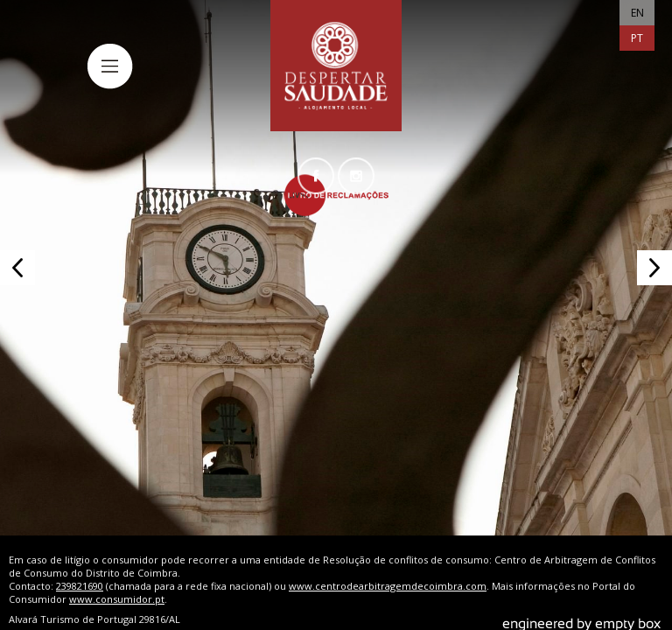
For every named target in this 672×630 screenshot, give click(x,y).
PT (637, 38)
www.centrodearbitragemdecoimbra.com (388, 574)
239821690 (80, 574)
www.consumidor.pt (117, 588)
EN (637, 13)
